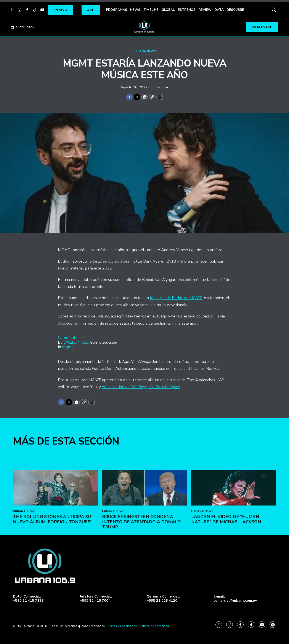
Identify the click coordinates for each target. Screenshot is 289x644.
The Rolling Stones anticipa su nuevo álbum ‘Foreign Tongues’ (52, 559)
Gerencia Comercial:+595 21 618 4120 (163, 599)
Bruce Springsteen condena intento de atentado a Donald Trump (141, 562)
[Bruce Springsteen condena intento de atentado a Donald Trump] (144, 528)
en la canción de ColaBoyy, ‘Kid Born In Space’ (141, 387)
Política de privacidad (154, 626)
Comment (67, 338)
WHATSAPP (262, 27)
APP (91, 10)
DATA (219, 10)
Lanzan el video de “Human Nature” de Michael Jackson (226, 559)
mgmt (68, 347)
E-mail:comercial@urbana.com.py (235, 599)
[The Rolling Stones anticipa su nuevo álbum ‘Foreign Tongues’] (55, 528)
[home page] (144, 27)
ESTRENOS (187, 10)
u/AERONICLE (76, 342)
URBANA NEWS (145, 51)
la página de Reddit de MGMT (176, 298)
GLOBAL (168, 10)
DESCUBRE (235, 10)
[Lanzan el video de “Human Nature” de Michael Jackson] (234, 528)
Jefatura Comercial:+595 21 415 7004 (96, 599)
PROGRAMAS (117, 10)
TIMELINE (151, 10)
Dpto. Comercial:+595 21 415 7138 (28, 599)
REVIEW (205, 10)
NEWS (135, 10)
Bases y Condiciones (123, 626)
